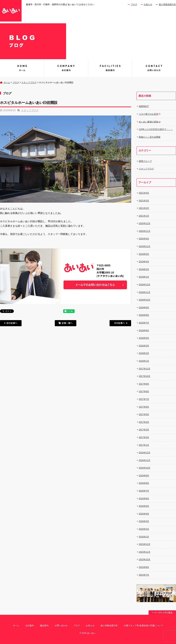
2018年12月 (145, 285)
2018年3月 (144, 346)
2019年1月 (144, 277)
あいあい (22, 68)
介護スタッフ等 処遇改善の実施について (143, 626)
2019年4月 (144, 262)
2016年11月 (145, 460)
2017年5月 (144, 414)
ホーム (7, 82)
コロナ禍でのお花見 (150, 114)
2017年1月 (144, 445)
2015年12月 (145, 544)
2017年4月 (144, 422)
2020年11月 (145, 231)
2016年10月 (145, 468)
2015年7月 (144, 575)
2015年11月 (145, 552)
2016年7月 (144, 491)
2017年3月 (144, 430)
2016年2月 (144, 529)
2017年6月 (144, 407)
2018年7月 (144, 323)
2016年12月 (145, 453)
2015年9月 (144, 567)
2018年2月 (144, 353)
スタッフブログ (29, 82)
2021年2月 (144, 208)
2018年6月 (144, 331)
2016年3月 (144, 521)
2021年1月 (144, 216)
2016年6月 (144, 499)
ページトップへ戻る (162, 613)
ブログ (134, 4)
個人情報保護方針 (167, 4)
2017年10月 (145, 376)
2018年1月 (144, 361)
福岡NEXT (144, 106)
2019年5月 (144, 254)
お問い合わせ (154, 68)
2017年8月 (144, 391)
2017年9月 (144, 384)
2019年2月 (144, 269)
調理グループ (145, 161)
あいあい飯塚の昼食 (150, 122)
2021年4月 (144, 193)
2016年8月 (144, 483)
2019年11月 (145, 246)
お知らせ (148, 4)
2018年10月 (145, 300)
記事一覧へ (66, 323)
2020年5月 (144, 239)
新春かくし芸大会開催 (150, 137)
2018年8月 (144, 315)
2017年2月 (144, 437)
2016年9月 (144, 476)
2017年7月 (144, 399)
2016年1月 (144, 537)
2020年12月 (145, 223)
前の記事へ (11, 323)
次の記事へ (120, 323)
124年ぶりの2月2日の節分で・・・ (156, 129)
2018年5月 (144, 338)
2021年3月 (144, 201)
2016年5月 (144, 506)
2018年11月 (145, 292)
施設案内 (110, 68)
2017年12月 (145, 369)
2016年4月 (144, 514)
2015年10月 (145, 560)
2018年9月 (144, 308)
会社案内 (66, 68)
